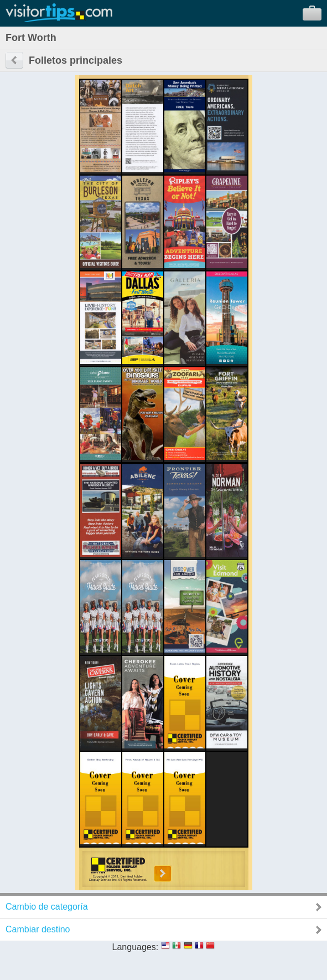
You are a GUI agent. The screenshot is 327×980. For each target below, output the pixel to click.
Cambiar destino (38, 929)
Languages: (136, 947)
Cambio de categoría (47, 907)
